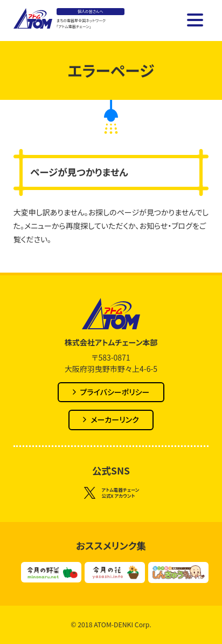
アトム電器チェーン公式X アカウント (111, 493)
